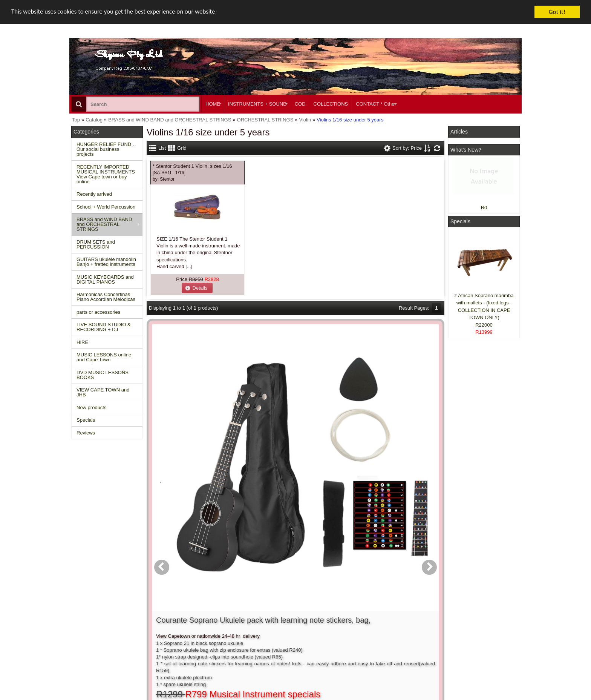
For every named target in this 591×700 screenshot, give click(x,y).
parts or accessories (98, 312)
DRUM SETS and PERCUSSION (96, 244)
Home (82, 610)
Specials (86, 420)
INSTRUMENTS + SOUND (257, 104)
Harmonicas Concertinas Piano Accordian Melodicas (106, 297)
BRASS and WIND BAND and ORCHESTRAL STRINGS (104, 224)
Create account (280, 610)
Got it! (557, 12)
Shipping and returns (192, 624)
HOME (213, 104)
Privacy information (191, 630)
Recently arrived (94, 194)
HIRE (82, 342)
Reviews (86, 433)
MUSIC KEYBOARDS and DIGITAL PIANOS (105, 279)
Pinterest (462, 644)
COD (300, 104)
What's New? (466, 150)
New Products (90, 617)
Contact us (181, 610)
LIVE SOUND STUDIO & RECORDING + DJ (104, 327)
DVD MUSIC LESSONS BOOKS (103, 375)
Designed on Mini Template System (490, 697)
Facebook (473, 613)
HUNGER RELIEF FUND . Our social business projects (105, 149)
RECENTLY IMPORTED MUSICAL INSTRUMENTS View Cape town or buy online (106, 174)
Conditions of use (188, 617)
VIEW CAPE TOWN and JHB (103, 392)
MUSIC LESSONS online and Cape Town (104, 357)
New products (91, 408)
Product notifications (286, 630)
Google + (462, 637)
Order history (278, 624)
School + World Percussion (106, 207)
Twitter (470, 627)
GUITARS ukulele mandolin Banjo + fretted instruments (106, 262)
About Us (368, 610)
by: (164, 179)
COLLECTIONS (331, 104)
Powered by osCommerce (436, 697)
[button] (197, 288)
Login (270, 617)
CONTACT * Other (376, 104)
